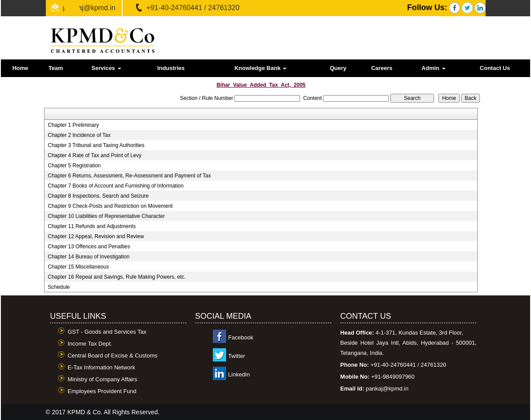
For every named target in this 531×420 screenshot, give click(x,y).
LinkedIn (239, 374)
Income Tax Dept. (90, 344)
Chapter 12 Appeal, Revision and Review (96, 236)
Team (56, 68)
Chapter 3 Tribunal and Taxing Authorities (96, 145)
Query (338, 68)
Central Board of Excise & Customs (112, 356)
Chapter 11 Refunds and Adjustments (91, 226)
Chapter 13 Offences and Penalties (89, 247)
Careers (382, 68)
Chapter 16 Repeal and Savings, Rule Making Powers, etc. (117, 277)
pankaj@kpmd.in (89, 8)
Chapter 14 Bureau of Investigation (88, 257)
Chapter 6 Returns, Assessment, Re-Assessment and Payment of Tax (129, 176)
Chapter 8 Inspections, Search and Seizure (98, 196)
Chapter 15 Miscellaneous (78, 267)
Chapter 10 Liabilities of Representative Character (106, 216)
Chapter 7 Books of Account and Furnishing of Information (115, 186)
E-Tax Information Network (101, 367)
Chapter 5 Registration (74, 166)
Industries (171, 68)
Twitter (237, 356)
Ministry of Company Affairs (102, 379)
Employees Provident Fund (102, 391)
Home (20, 68)
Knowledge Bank (260, 68)
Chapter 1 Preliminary (73, 125)
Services (106, 68)
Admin (434, 68)
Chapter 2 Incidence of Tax (79, 135)
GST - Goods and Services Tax (107, 332)
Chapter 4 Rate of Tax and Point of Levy (95, 155)
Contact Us (495, 68)
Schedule (59, 287)
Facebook (241, 337)
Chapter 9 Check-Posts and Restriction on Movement (110, 206)
